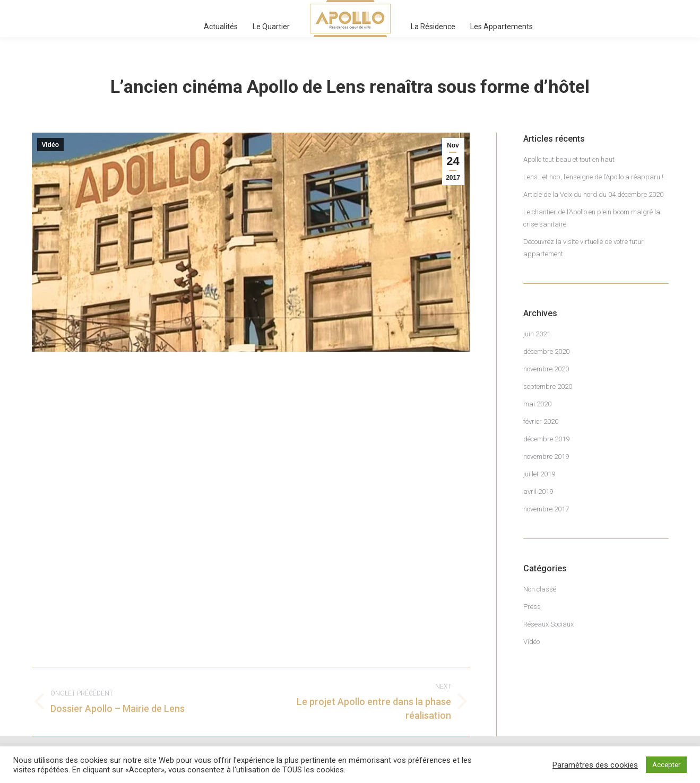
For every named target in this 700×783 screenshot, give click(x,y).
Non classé (540, 589)
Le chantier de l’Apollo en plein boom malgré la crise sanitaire (592, 218)
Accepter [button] (666, 765)
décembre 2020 (546, 351)
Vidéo (50, 145)
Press (532, 607)
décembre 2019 (546, 439)
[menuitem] (221, 27)
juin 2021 (537, 334)
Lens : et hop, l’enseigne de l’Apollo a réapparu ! (593, 177)
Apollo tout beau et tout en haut (569, 159)
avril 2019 (538, 491)
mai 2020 (537, 404)
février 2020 (541, 421)
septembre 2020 (548, 386)
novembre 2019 (546, 456)
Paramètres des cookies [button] (595, 765)
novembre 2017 (546, 509)
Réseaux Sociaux (548, 624)
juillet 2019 (539, 474)
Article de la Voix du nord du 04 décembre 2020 (593, 194)
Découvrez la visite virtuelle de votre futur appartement (584, 248)
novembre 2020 (546, 369)
